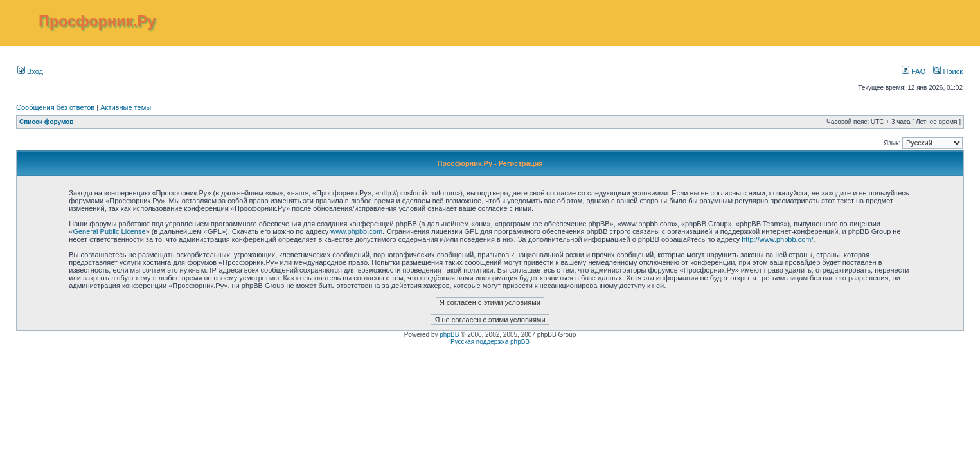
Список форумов (47, 122)
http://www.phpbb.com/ (777, 239)
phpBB (449, 335)
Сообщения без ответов (55, 107)
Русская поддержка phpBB (490, 342)
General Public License (109, 232)
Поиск (948, 71)
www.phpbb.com (356, 232)
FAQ (913, 71)
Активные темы (126, 107)
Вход (30, 71)
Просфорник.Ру (97, 21)
